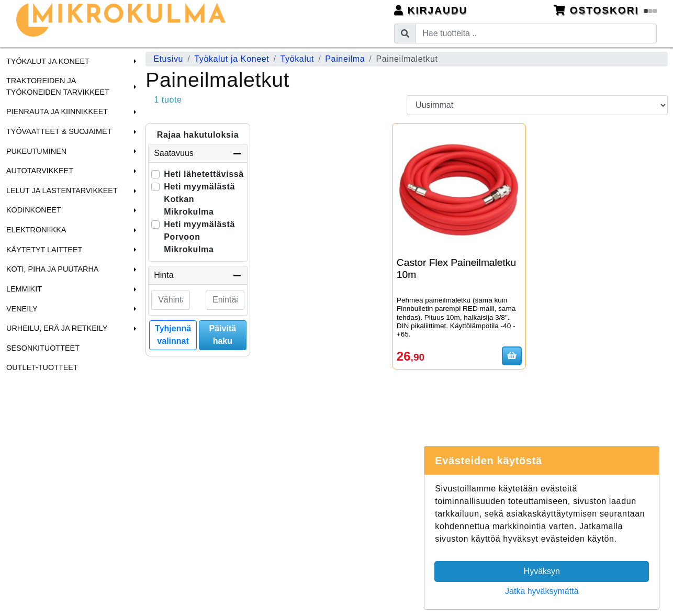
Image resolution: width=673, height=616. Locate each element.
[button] (133, 61)
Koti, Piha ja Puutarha (52, 269)
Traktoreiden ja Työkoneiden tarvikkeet (58, 86)
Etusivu (168, 59)
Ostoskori (605, 10)
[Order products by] (537, 105)
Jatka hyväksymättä (542, 591)
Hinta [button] (198, 275)
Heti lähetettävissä (204, 174)
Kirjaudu (431, 10)
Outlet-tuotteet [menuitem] (42, 367)
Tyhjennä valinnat (173, 335)
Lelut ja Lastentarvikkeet (62, 191)
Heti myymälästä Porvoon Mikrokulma (199, 237)
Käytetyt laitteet (44, 250)
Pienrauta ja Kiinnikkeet (57, 111)
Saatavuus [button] (198, 153)
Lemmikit (24, 289)
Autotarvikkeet (40, 171)
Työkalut (298, 59)
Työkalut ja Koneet (48, 61)
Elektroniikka (36, 230)
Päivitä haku (223, 335)
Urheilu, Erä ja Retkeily (57, 328)
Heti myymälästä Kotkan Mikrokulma (199, 199)
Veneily (22, 309)
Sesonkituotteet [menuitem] (43, 348)
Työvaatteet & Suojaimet (59, 131)
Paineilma (345, 59)
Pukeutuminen (36, 151)
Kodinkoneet (34, 210)
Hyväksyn (542, 571)
